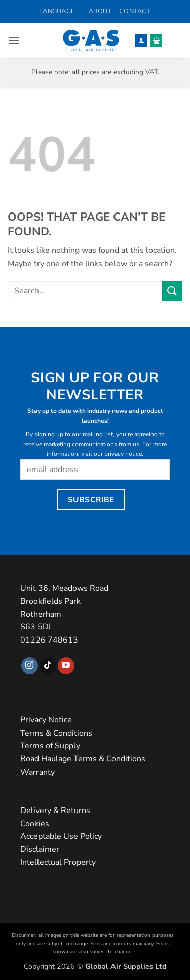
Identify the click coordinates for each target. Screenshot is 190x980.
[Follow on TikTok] (48, 666)
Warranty (37, 772)
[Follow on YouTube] (66, 666)
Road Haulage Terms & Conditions (83, 759)
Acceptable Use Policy (61, 836)
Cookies (35, 824)
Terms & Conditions (56, 733)
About (100, 11)
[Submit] (172, 291)
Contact (135, 11)
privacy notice (123, 454)
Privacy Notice (46, 720)
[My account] (141, 41)
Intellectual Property (58, 862)
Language (60, 11)
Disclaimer (40, 849)
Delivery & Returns (55, 811)
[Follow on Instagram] (30, 666)
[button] (14, 40)
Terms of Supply (50, 746)
